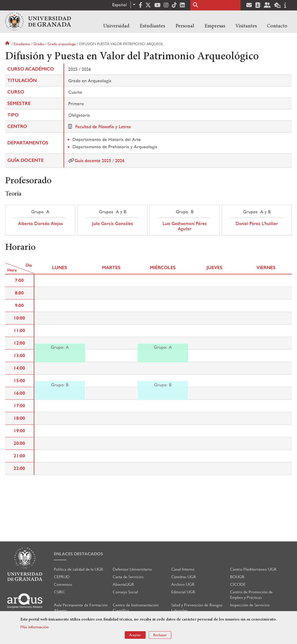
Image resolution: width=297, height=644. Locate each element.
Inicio (8, 44)
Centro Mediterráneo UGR (253, 569)
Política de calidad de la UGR (79, 569)
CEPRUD (62, 577)
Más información (35, 627)
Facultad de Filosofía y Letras (103, 126)
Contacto (277, 26)
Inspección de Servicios (250, 605)
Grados (39, 44)
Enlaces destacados (78, 554)
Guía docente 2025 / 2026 (99, 160)
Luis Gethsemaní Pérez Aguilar (185, 226)
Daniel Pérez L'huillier (257, 223)
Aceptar (135, 635)
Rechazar (160, 635)
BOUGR (237, 577)
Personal (185, 26)
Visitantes (246, 26)
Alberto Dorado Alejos (40, 223)
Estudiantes (152, 26)
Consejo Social (125, 592)
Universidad (116, 26)
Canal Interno (183, 569)
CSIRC (59, 592)
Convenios (63, 584)
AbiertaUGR (123, 584)
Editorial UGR (183, 592)
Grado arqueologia (62, 44)
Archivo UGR (183, 584)
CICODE (238, 584)
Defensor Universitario (132, 569)
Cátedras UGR (184, 577)
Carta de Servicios (128, 577)
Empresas (215, 26)
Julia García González (113, 223)
